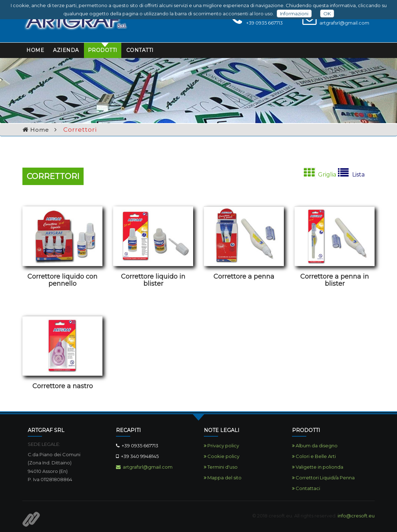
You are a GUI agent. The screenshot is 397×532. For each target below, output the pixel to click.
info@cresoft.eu (356, 516)
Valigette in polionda (318, 467)
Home (35, 50)
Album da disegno (315, 446)
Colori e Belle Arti (314, 456)
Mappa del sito (223, 478)
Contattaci (306, 488)
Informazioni (294, 14)
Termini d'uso (221, 467)
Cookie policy (222, 456)
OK (327, 14)
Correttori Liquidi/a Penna (323, 478)
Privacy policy (221, 446)
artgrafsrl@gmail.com (144, 467)
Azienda (66, 50)
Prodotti (103, 50)
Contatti (140, 50)
